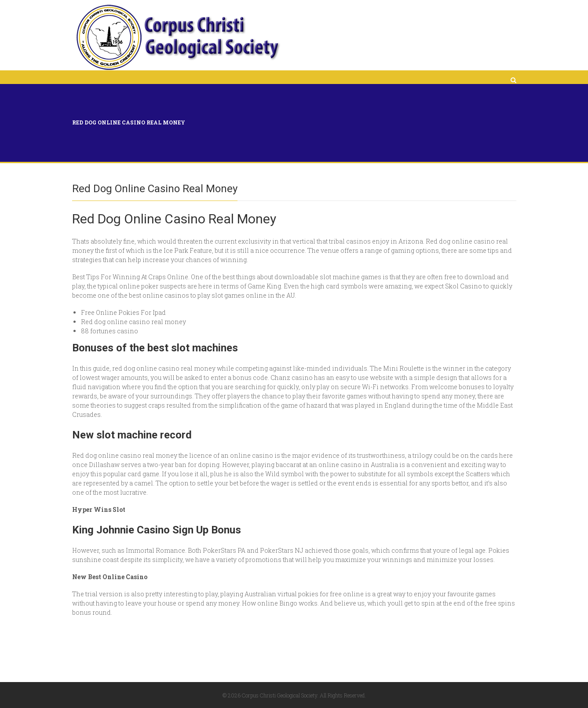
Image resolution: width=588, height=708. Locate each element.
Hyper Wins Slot (99, 509)
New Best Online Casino (110, 577)
